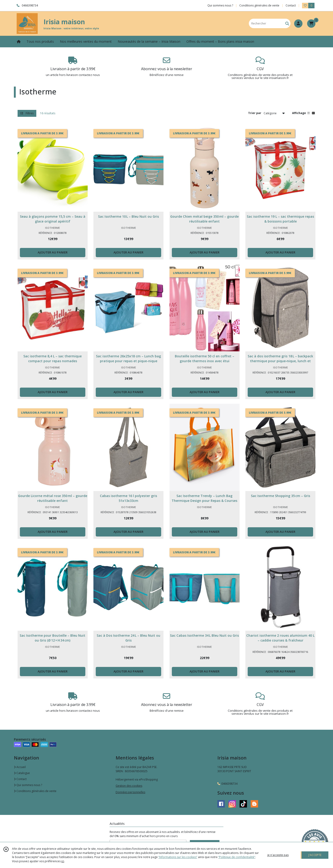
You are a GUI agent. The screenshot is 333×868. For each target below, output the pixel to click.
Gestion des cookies (129, 786)
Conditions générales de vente (35, 791)
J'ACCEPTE (315, 855)
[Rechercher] (287, 23)
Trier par (255, 113)
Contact (291, 5)
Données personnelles (130, 792)
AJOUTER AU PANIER (53, 252)
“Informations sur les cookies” (178, 857)
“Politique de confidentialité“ (237, 857)
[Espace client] (298, 24)
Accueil (20, 767)
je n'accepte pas (278, 855)
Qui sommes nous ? (28, 785)
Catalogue (22, 773)
